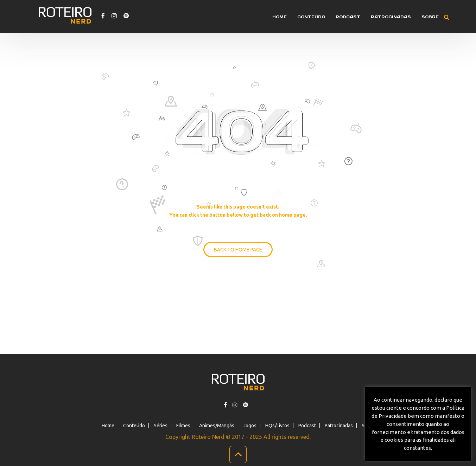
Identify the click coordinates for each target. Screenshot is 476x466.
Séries (161, 426)
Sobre (430, 17)
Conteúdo (311, 17)
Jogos (250, 426)
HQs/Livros (277, 426)
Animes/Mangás (217, 426)
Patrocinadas (391, 17)
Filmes (183, 426)
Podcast (348, 17)
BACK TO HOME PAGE (238, 250)
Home (280, 17)
